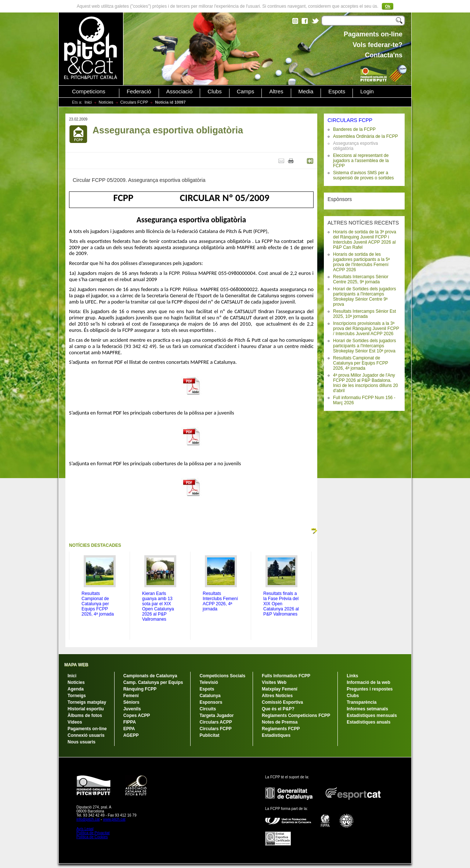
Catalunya (210, 696)
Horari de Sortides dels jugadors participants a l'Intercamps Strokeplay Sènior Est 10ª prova (364, 346)
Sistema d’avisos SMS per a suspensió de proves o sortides (363, 175)
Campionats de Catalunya (150, 676)
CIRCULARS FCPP (350, 120)
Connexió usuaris (86, 735)
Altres (276, 92)
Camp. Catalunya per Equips (153, 682)
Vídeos (75, 722)
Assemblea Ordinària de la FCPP (366, 136)
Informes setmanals (367, 709)
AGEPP (131, 735)
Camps (246, 92)
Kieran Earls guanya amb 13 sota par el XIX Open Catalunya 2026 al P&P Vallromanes (158, 606)
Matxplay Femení (280, 689)
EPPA (129, 729)
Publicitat (209, 735)
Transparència (361, 702)
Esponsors (211, 702)
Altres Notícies (277, 696)
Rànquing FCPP (140, 689)
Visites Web (274, 682)
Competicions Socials (222, 676)
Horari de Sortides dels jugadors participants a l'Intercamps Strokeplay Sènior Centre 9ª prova (364, 297)
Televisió (209, 682)
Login (367, 92)
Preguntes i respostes (370, 689)
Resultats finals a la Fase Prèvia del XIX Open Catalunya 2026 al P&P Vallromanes (281, 604)
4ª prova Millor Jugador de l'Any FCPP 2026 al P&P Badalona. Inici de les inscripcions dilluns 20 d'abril (366, 383)
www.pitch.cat (114, 819)
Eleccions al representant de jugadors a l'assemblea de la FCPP (361, 161)
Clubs (214, 92)
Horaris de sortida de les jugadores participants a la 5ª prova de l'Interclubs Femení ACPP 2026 (361, 262)
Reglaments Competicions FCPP (296, 715)
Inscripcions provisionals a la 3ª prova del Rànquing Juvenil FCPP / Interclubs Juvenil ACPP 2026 (366, 329)
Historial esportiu (86, 709)
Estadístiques (276, 735)
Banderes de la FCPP (354, 129)
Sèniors (131, 702)
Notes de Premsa (280, 722)
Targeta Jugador (216, 715)
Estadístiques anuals (368, 722)
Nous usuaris (82, 742)
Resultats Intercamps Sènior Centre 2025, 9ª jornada (361, 279)
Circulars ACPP (216, 722)
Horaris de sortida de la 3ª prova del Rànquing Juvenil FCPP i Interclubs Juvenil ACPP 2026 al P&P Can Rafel (365, 240)
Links (352, 676)
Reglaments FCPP (281, 729)
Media (306, 92)
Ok (388, 6)
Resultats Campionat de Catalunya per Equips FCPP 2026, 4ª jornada (361, 363)
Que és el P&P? (278, 709)
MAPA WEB (76, 665)
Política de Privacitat (93, 833)
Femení (131, 696)
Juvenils (132, 709)
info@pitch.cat (88, 819)
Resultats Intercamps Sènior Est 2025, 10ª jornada (364, 314)
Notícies (106, 102)
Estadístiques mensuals (372, 715)
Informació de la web (368, 682)
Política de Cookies (92, 837)
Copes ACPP (137, 715)
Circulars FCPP (134, 102)
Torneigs (77, 696)
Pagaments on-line (87, 729)
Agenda (76, 689)
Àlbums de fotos (85, 715)
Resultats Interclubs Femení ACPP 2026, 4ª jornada (220, 601)
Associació (180, 92)
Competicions (89, 92)
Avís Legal (85, 829)
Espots (337, 92)
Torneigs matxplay (87, 702)
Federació (139, 92)
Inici (88, 102)
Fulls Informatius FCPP (286, 676)
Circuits (208, 709)
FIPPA (130, 722)
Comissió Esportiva (282, 702)
